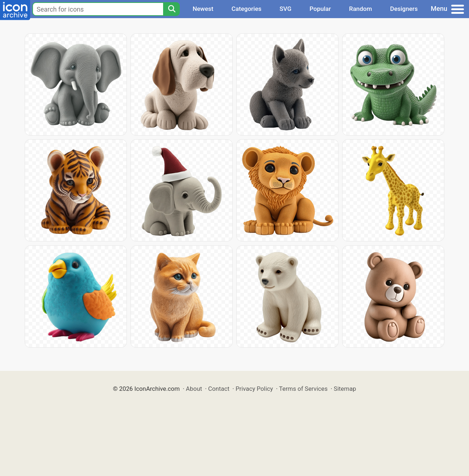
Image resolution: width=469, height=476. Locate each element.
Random (360, 9)
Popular (320, 9)
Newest (203, 9)
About (194, 389)
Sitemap (345, 389)
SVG (285, 9)
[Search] (171, 9)
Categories (247, 9)
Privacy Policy (254, 389)
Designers (404, 9)
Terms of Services (303, 389)
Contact (219, 389)
